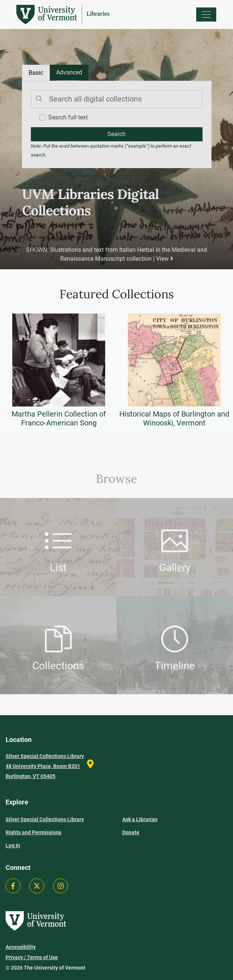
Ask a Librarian (140, 819)
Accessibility (21, 947)
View (164, 259)
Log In (13, 845)
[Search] (117, 99)
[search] (117, 134)
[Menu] (206, 15)
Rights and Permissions (33, 832)
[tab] (69, 73)
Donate (131, 832)
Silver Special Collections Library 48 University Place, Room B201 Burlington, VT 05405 (45, 766)
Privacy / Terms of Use (32, 957)
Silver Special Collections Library (45, 819)
